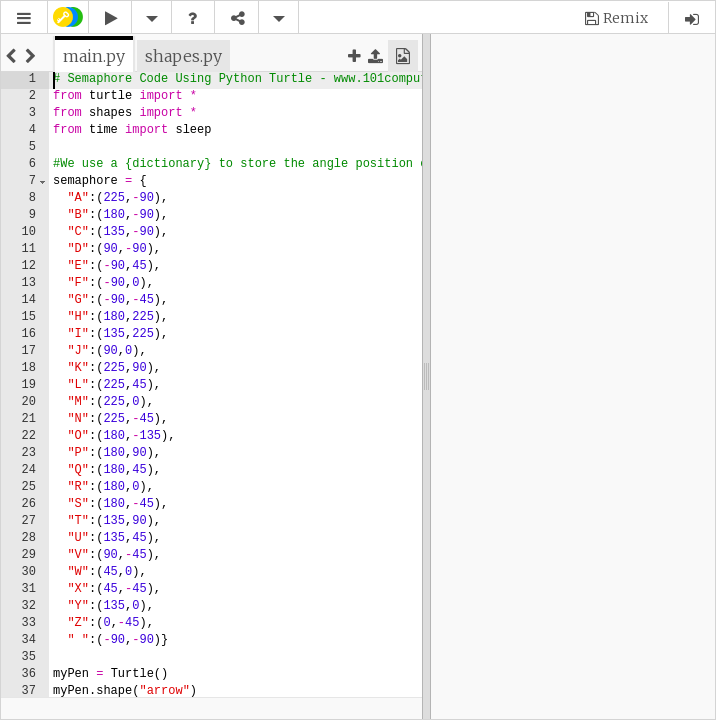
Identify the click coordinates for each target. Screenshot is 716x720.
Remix (625, 18)
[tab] (94, 56)
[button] (24, 18)
